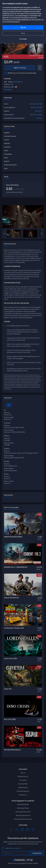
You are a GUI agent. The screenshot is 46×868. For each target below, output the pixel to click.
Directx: (7, 474)
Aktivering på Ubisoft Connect (23, 819)
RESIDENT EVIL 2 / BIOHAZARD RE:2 (16, 567)
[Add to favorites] (40, 68)
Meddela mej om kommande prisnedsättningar (22, 73)
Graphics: (7, 449)
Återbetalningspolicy (23, 791)
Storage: (7, 461)
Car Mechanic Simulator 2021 (14, 628)
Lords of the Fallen (11, 658)
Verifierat (39, 118)
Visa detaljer (23, 39)
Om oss (23, 773)
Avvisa (23, 33)
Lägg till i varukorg (20, 68)
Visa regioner (8, 89)
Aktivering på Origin (23, 804)
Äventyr (36, 104)
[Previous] (5, 234)
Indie (40, 104)
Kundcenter (23, 780)
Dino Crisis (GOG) (10, 719)
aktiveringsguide (17, 82)
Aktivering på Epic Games (23, 812)
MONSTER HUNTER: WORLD (13, 537)
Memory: (7, 436)
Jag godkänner (13, 848)
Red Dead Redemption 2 (13, 750)
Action (31, 104)
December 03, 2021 (36, 107)
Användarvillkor (23, 784)
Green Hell (8, 689)
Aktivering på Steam (23, 808)
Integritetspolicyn (17, 848)
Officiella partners (23, 776)
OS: (5, 410)
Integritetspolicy (23, 788)
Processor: (7, 423)
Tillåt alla (23, 28)
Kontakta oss (23, 795)
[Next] (41, 234)
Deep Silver (39, 111)
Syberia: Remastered (11, 598)
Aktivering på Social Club (23, 815)
